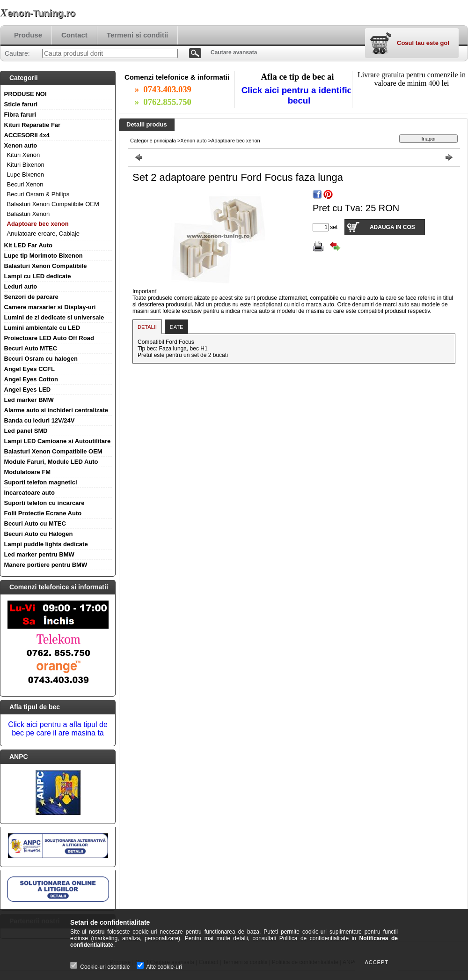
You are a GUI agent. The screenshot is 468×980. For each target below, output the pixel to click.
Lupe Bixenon (26, 174)
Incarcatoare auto (29, 493)
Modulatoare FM (28, 472)
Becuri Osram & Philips (38, 194)
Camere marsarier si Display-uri (50, 307)
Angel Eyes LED (28, 390)
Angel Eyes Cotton (31, 379)
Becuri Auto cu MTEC (35, 523)
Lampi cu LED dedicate (38, 276)
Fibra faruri (20, 115)
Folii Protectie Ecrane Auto (43, 513)
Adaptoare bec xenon (38, 224)
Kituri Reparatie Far (33, 125)
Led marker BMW (29, 400)
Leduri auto (21, 286)
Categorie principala (153, 141)
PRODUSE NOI (26, 94)
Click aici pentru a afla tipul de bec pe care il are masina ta (58, 729)
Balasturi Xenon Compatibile (46, 266)
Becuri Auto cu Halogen (39, 534)
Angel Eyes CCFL (29, 369)
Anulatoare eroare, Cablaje (43, 234)
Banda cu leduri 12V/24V (40, 420)
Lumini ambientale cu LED (42, 328)
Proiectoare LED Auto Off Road (49, 338)
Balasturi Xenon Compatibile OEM (53, 204)
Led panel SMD (26, 431)
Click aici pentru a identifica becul (299, 95)
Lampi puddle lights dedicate (46, 544)
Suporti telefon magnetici (41, 482)
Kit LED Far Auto (29, 245)
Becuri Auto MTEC (31, 348)
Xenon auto (21, 145)
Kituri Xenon (24, 155)
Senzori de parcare (31, 297)
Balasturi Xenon (29, 214)
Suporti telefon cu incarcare (44, 503)
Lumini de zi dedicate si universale (54, 317)
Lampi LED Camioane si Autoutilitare (58, 441)
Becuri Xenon (25, 184)
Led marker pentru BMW (39, 554)
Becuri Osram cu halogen (41, 359)
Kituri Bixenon (26, 165)
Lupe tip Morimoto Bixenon (44, 256)
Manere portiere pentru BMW (46, 565)
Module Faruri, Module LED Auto (51, 462)
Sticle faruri (21, 104)
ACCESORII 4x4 (27, 135)
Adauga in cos (392, 227)
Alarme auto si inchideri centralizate (56, 410)
